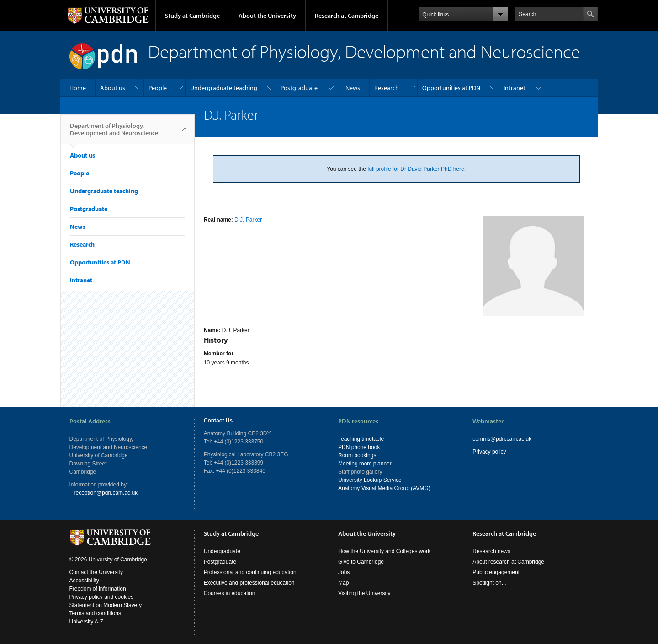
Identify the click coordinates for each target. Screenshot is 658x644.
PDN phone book (359, 447)
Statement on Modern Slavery (106, 605)
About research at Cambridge (508, 562)
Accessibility (84, 581)
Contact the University (96, 572)
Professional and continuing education (250, 572)
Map (343, 583)
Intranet (515, 88)
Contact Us (218, 421)
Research (387, 88)
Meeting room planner (365, 464)
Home (78, 88)
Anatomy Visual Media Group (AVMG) (384, 488)
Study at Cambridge (192, 16)
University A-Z (87, 622)
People (158, 88)
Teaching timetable (361, 439)
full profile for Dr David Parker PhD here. (417, 169)
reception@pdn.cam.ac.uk (106, 493)
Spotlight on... (489, 583)
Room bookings (357, 455)
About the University (267, 16)
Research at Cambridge (347, 16)
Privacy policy (489, 452)
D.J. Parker (248, 220)
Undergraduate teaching (224, 88)
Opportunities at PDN (451, 88)
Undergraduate (222, 551)
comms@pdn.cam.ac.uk (502, 439)
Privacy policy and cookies (102, 597)
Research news (491, 551)
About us (113, 88)
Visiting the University (364, 593)
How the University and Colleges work (384, 551)
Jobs (344, 572)
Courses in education (230, 593)
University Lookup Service (370, 480)
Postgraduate (299, 88)
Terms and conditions (95, 613)
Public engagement (496, 572)
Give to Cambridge (361, 562)
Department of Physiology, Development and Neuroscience (114, 133)
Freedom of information (98, 589)
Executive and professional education (249, 583)
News (353, 88)
